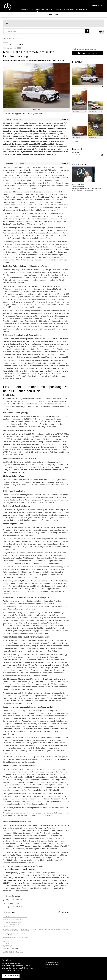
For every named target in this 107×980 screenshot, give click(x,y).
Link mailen (65, 912)
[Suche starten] (87, 31)
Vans (56, 15)
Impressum (48, 967)
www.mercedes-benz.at (13, 948)
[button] (101, 32)
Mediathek (50, 10)
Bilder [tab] (11, 44)
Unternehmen (25, 10)
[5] (33, 437)
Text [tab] (6, 44)
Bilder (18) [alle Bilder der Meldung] (77, 62)
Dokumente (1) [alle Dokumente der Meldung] (79, 149)
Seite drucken (11, 912)
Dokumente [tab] (20, 44)
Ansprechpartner (81, 10)
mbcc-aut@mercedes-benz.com (13, 936)
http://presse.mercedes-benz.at (22, 869)
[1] (43, 270)
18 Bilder (29, 114)
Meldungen (7, 38)
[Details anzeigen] (102, 86)
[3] (43, 416)
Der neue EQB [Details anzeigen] (75, 152)
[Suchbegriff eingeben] (46, 31)
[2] (50, 270)
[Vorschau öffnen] (36, 85)
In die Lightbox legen (88, 53)
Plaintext (64, 119)
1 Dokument (39, 114)
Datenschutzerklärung (52, 965)
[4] (50, 416)
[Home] (7, 7)
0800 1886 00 (8, 935)
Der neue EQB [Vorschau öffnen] (36, 110)
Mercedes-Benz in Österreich (65, 10)
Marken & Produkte (38, 10)
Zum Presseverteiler (11, 976)
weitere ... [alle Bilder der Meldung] (77, 142)
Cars (51, 15)
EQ (18, 38)
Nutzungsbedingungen (52, 962)
